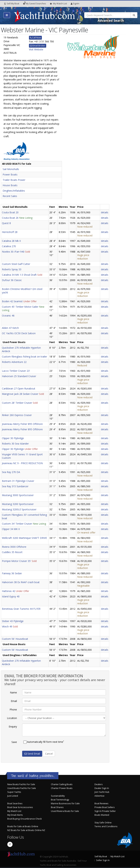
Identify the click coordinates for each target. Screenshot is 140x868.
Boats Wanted (102, 815)
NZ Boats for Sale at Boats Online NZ (26, 830)
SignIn (75, 4)
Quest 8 (6, 223)
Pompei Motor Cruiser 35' (16, 561)
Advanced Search (111, 20)
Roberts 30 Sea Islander (15, 444)
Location (12, 718)
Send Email (32, 754)
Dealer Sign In (102, 788)
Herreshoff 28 (10, 232)
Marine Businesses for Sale (65, 803)
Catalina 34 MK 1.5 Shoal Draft (19, 275)
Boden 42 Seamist (12, 301)
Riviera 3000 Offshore (14, 547)
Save (14, 742)
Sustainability (58, 796)
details (105, 212)
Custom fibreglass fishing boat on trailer (24, 357)
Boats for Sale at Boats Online (23, 826)
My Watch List (14, 811)
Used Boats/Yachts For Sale (22, 788)
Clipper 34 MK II (11, 529)
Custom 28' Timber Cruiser (17, 403)
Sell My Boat (12, 4)
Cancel (49, 754)
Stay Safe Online (103, 823)
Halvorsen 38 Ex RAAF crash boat (21, 582)
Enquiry (13, 727)
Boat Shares (57, 807)
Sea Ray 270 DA (11, 472)
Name (13, 692)
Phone (13, 709)
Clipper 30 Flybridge (13, 438)
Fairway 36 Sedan (12, 573)
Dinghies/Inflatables (14, 191)
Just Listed (13, 796)
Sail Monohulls (11, 169)
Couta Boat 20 (10, 212)
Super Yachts (14, 792)
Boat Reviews (101, 803)
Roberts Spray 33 (12, 269)
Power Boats (10, 174)
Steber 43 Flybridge (13, 621)
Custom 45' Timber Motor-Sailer (20, 307)
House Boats (10, 185)
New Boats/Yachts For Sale (21, 784)
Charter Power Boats (62, 788)
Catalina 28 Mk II (11, 241)
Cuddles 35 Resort (12, 552)
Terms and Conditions (106, 826)
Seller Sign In (103, 860)
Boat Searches (15, 803)
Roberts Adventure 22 (14, 362)
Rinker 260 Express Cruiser (17, 415)
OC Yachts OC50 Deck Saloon (19, 333)
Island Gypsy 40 (11, 596)
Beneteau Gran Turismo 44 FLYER (21, 609)
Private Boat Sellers (105, 807)
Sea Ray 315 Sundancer (15, 486)
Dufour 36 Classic (12, 280)
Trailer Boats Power (14, 180)
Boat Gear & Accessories (20, 807)
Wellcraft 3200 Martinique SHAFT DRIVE (24, 538)
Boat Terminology (60, 800)
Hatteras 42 (9, 591)
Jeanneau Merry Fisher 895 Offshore (22, 424)
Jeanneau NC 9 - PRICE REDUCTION (22, 463)
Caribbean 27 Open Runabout (19, 388)
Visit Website (36, 49)
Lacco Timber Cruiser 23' (16, 371)
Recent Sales (10, 196)
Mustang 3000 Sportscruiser (18, 495)
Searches (35, 4)
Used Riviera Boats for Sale (65, 811)
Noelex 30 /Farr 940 (13, 252)
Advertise (99, 796)
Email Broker (38, 46)
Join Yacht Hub (102, 792)
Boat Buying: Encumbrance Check (24, 819)
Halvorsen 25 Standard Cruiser (19, 376)
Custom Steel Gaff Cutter (16, 264)
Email (14, 701)
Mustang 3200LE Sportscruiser (19, 509)
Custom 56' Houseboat (15, 639)
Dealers (99, 784)
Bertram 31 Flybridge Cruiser (18, 481)
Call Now (35, 38)
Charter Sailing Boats (62, 784)
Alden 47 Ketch (10, 328)
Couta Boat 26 (10, 218)
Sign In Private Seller (105, 811)
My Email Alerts (15, 815)
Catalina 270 (9, 246)
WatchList (58, 4)
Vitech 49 (7, 626)
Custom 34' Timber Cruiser (17, 524)
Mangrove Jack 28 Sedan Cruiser (20, 394)
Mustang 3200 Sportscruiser (18, 504)
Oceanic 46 (8, 316)
